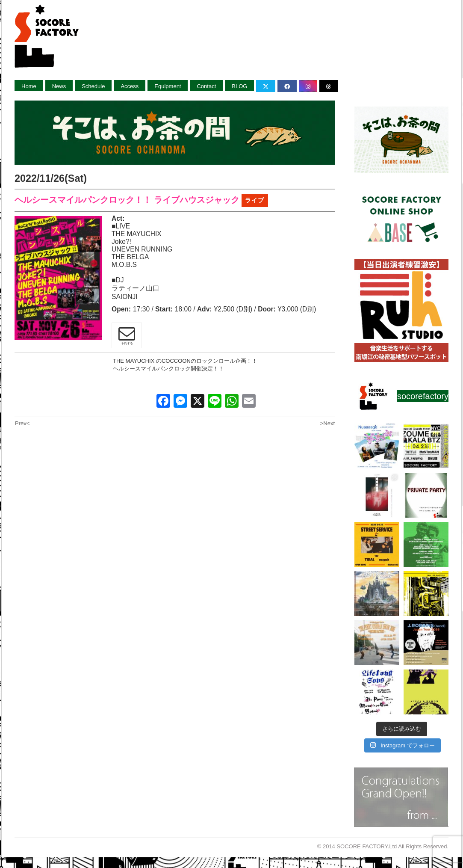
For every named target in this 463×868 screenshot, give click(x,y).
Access (130, 86)
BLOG (239, 86)
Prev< (22, 423)
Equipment (168, 86)
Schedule (93, 86)
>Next (327, 423)
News (59, 86)
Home (29, 86)
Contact (206, 86)
